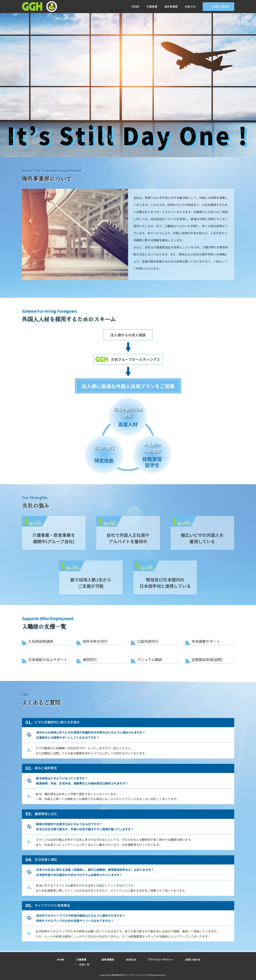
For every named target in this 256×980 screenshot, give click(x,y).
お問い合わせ (221, 6)
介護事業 (152, 6)
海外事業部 (171, 6)
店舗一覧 (86, 964)
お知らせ (190, 6)
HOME (136, 6)
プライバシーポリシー (158, 959)
